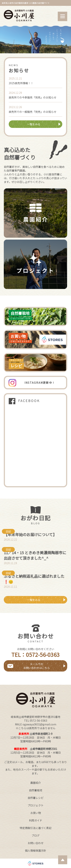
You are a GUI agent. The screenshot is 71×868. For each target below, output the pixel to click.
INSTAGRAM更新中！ (40, 383)
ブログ (36, 835)
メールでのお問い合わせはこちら (37, 666)
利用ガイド (36, 820)
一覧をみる (34, 124)
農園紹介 (36, 783)
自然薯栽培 (36, 790)
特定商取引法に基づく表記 (36, 828)
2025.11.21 (15, 78)
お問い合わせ (36, 843)
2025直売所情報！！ (21, 83)
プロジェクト (36, 805)
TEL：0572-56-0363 (35, 655)
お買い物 (36, 813)
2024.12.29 (15, 93)
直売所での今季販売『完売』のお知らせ (33, 97)
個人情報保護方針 (36, 850)
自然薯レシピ (36, 798)
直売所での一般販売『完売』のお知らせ (33, 112)
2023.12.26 (15, 107)
